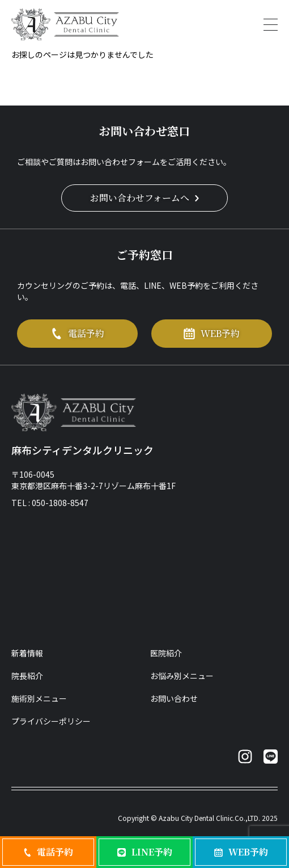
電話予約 (78, 333)
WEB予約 (212, 333)
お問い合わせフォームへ (144, 198)
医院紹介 (166, 653)
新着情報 (27, 653)
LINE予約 (145, 852)
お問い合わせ (174, 698)
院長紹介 (27, 676)
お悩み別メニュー (182, 676)
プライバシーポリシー (51, 721)
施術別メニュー (39, 698)
